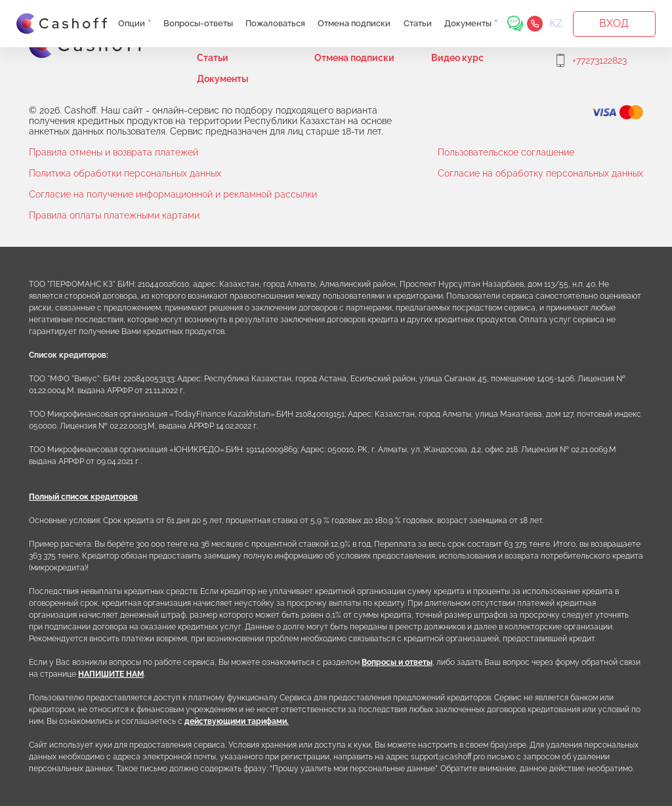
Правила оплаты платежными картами (114, 215)
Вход (614, 23)
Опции (132, 23)
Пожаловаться (275, 23)
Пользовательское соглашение (506, 152)
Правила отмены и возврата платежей (114, 152)
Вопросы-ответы (198, 23)
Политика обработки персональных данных (125, 173)
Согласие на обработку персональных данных (540, 173)
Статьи (418, 23)
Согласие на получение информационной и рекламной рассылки (173, 194)
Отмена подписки (354, 23)
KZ (556, 23)
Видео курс (457, 58)
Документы (468, 23)
